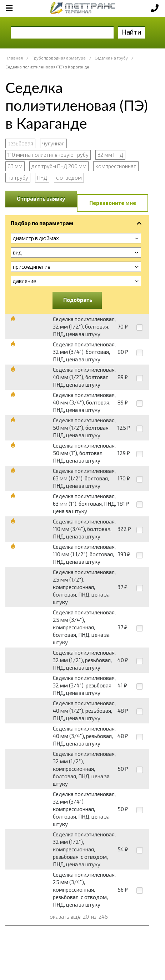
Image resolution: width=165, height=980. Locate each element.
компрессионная (116, 166)
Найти (132, 32)
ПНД (42, 177)
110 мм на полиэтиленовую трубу (48, 155)
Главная (15, 58)
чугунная (53, 143)
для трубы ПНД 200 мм (59, 166)
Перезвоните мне (113, 203)
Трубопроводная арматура (59, 58)
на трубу (18, 177)
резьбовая (20, 143)
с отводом (69, 177)
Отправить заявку (41, 198)
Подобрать (78, 300)
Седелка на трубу (111, 58)
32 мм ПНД (110, 155)
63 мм (15, 166)
